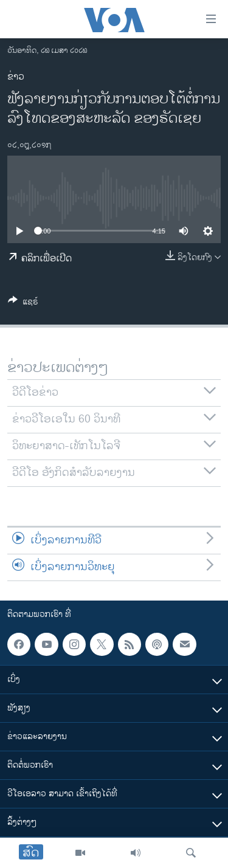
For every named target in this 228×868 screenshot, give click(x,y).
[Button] (23, 304)
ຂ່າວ (16, 77)
